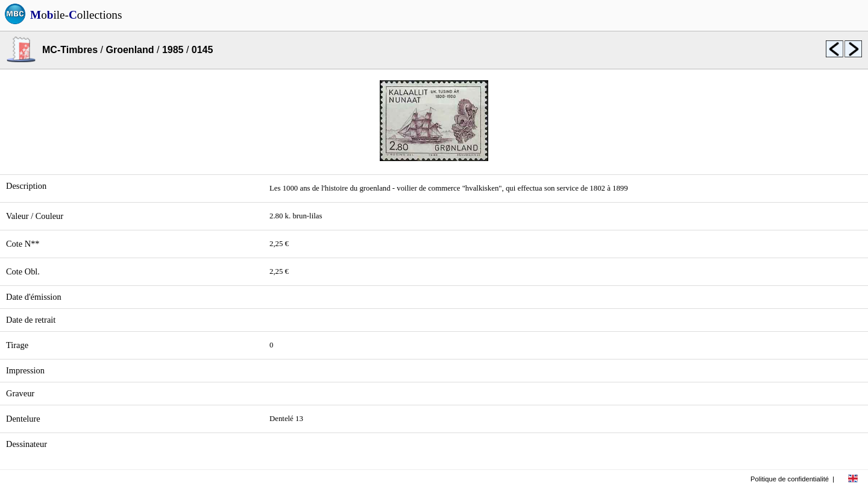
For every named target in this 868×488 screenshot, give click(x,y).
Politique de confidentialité (790, 479)
